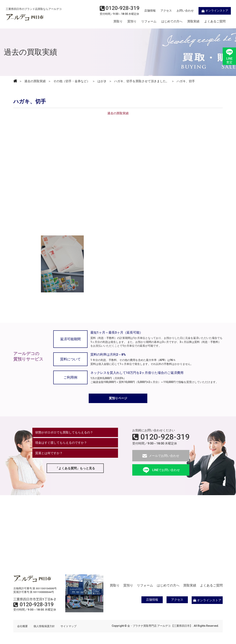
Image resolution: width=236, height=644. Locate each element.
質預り (132, 21)
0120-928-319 (165, 437)
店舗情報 (145, 11)
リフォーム (149, 21)
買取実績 (193, 21)
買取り (118, 21)
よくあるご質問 (215, 21)
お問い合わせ (180, 11)
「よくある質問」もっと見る (75, 469)
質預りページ (118, 398)
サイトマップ (69, 626)
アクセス (161, 11)
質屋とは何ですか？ (49, 453)
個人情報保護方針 (44, 626)
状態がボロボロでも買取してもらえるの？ (64, 433)
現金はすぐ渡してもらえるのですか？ (61, 443)
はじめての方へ (172, 21)
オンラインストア (209, 11)
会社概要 (22, 626)
